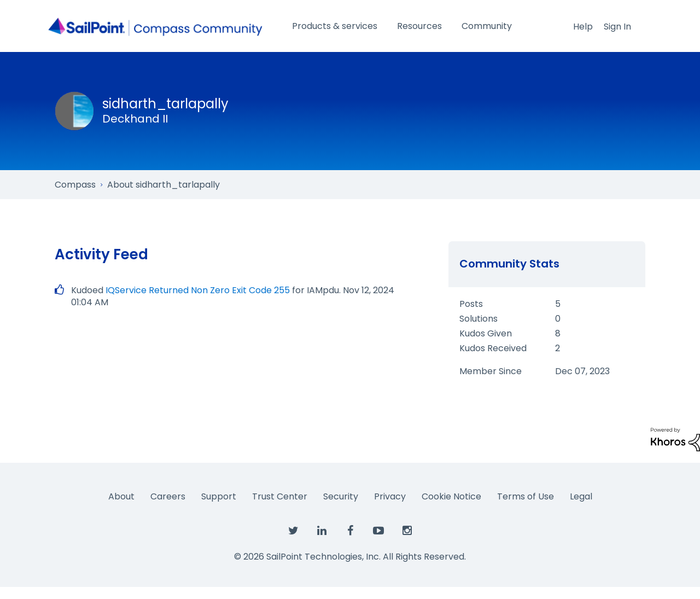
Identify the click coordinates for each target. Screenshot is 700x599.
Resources (419, 26)
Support (219, 496)
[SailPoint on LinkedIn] (322, 531)
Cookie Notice (451, 496)
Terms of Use (526, 496)
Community (487, 26)
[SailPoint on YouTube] (378, 531)
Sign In (617, 27)
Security (341, 496)
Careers (168, 496)
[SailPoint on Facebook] (350, 531)
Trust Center (280, 496)
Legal (581, 496)
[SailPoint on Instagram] (407, 531)
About (121, 496)
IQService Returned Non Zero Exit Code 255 (198, 290)
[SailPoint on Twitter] (293, 531)
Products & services (335, 26)
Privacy (390, 496)
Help (583, 27)
